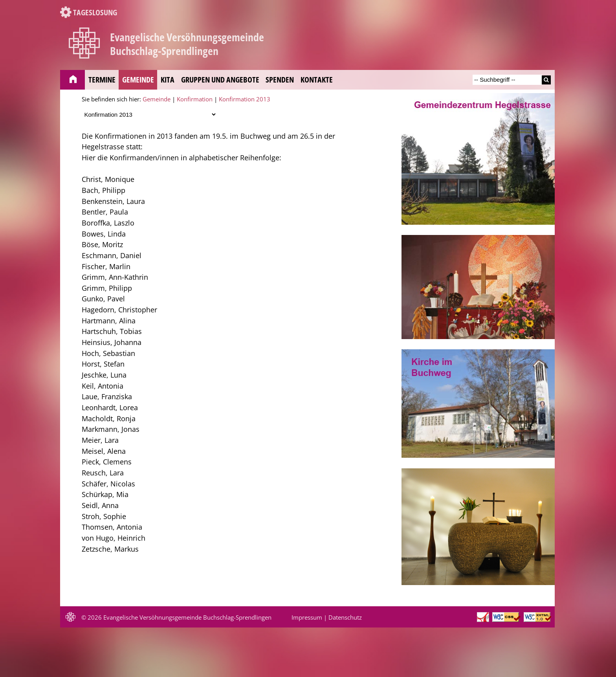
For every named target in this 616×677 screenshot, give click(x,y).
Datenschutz (345, 617)
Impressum (307, 617)
